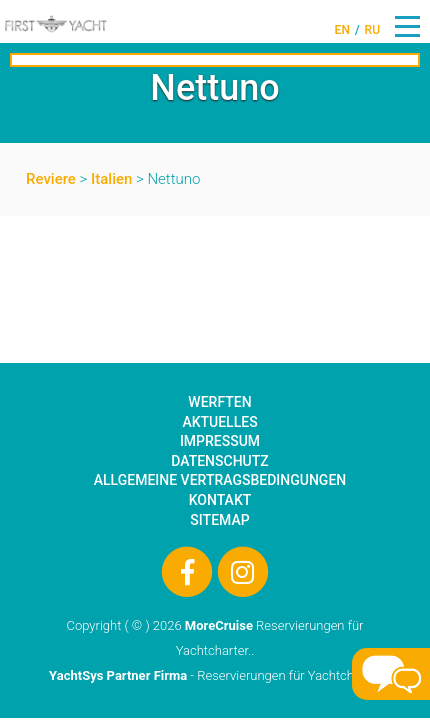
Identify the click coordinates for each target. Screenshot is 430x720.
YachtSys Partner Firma (118, 675)
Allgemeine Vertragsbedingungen (220, 480)
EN (342, 30)
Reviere (51, 179)
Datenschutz (219, 461)
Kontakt (220, 500)
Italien (111, 179)
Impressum (220, 441)
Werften (219, 402)
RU (372, 30)
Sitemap (219, 520)
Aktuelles (219, 422)
